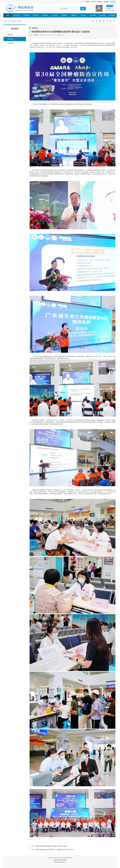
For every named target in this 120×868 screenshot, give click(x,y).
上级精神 (11, 43)
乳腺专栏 (74, 15)
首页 (8, 15)
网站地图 (106, 2)
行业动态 (83, 15)
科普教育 (64, 15)
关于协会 (17, 15)
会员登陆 (87, 2)
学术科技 (55, 15)
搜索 (83, 9)
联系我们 (113, 2)
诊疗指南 (93, 15)
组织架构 (26, 15)
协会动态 (36, 15)
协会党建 (102, 15)
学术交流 (45, 15)
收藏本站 (100, 2)
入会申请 (94, 2)
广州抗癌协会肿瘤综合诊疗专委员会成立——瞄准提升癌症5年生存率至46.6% (54, 850)
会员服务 (112, 15)
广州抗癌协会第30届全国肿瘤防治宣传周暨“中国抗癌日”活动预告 (51, 846)
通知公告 (11, 35)
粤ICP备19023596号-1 (60, 862)
